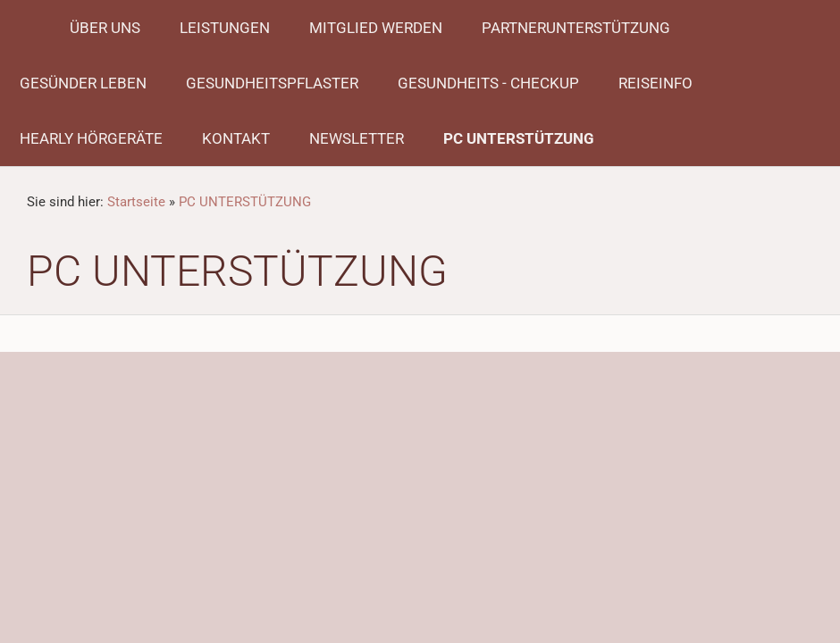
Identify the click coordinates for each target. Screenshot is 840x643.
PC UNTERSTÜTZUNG (245, 202)
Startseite (136, 202)
